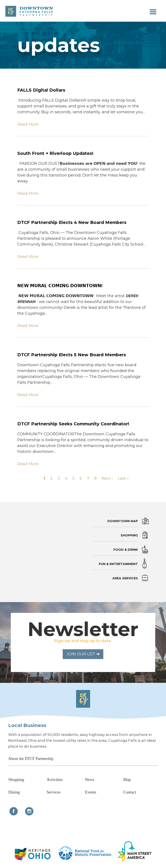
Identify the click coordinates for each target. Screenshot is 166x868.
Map (127, 780)
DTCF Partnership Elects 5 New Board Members (72, 355)
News (90, 780)
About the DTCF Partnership (31, 759)
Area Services (125, 578)
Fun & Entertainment (118, 564)
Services (54, 792)
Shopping (129, 535)
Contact (130, 792)
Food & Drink (126, 550)
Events (91, 792)
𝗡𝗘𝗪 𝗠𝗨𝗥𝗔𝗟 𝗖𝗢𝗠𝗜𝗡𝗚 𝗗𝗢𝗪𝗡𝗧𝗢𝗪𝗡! (60, 286)
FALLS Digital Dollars (41, 90)
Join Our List (83, 654)
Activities (55, 780)
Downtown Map (123, 521)
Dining (14, 792)
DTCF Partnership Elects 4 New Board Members (72, 222)
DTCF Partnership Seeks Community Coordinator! (73, 424)
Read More (28, 124)
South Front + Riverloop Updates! (55, 153)
